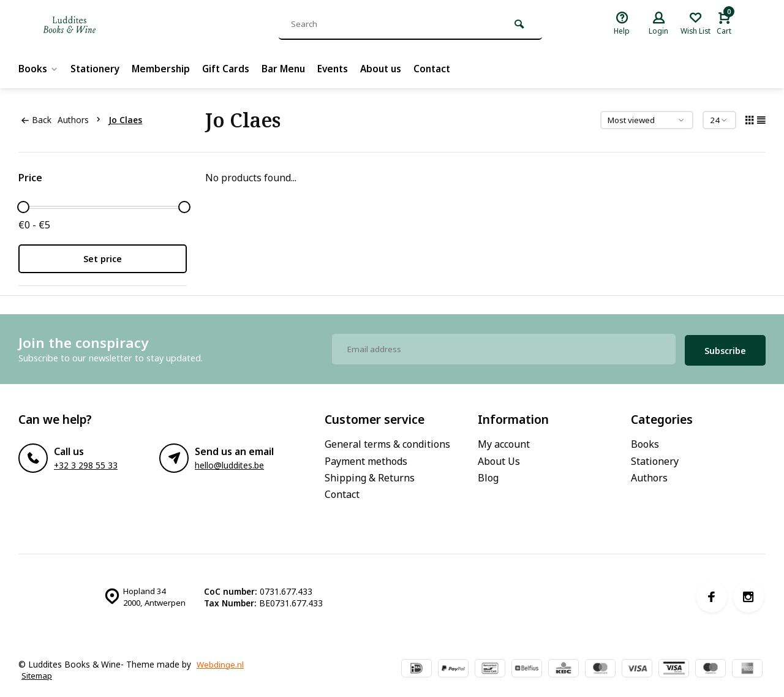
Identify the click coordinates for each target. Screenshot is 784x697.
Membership (164, 69)
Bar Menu (290, 69)
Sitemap (38, 673)
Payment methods (366, 458)
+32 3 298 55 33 (86, 463)
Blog (488, 475)
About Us (499, 458)
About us (391, 69)
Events (341, 69)
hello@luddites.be (229, 463)
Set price (103, 259)
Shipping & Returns (370, 475)
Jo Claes (128, 120)
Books (39, 69)
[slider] (23, 207)
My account (504, 442)
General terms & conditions (387, 442)
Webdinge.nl (221, 661)
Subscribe (725, 348)
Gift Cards (231, 69)
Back (36, 120)
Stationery (97, 69)
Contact (444, 69)
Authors (84, 120)
